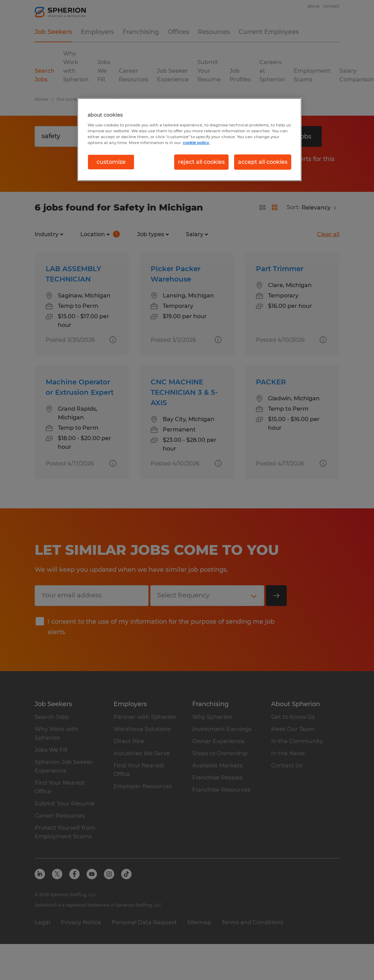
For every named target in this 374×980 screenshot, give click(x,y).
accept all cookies (263, 162)
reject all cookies (201, 162)
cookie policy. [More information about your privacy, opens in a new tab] (196, 143)
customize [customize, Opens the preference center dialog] (111, 162)
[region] (189, 140)
